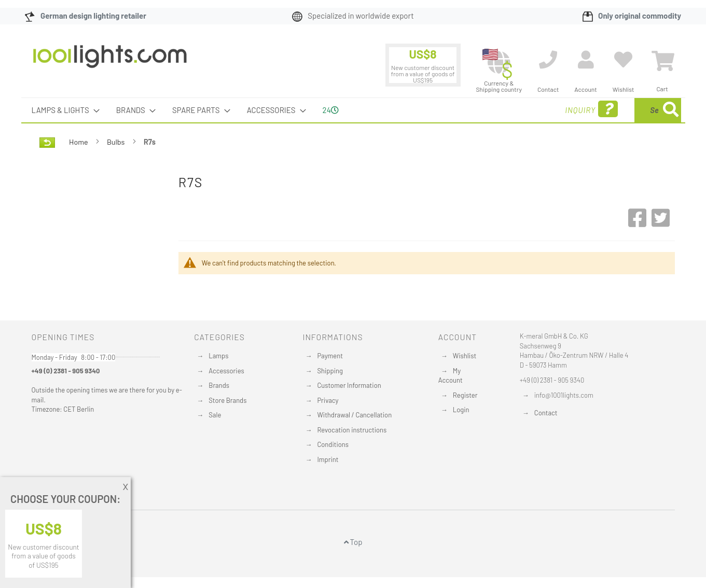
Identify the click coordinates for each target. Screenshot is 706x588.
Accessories (226, 371)
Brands (219, 385)
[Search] (671, 110)
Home (79, 142)
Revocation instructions (352, 430)
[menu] (353, 110)
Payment (330, 356)
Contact (546, 413)
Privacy (328, 400)
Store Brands (227, 400)
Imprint (328, 459)
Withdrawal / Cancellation (354, 415)
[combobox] (606, 110)
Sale (215, 415)
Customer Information (349, 385)
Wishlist (465, 356)
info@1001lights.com (564, 395)
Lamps (218, 356)
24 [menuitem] (331, 110)
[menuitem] (63, 110)
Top (353, 542)
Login (461, 410)
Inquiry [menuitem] (507, 109)
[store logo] (110, 62)
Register (465, 395)
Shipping (330, 371)
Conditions (333, 444)
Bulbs (116, 142)
